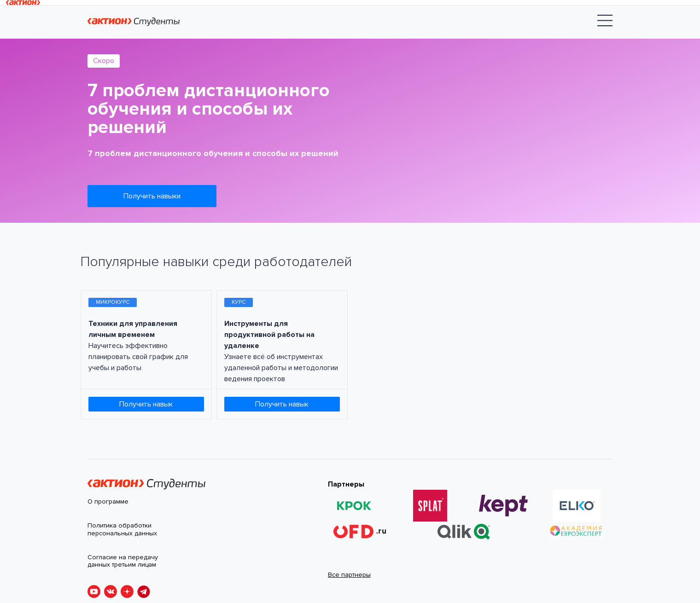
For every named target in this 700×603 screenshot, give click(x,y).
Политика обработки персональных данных (122, 530)
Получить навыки (152, 196)
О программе (108, 502)
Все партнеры (349, 575)
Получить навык (146, 404)
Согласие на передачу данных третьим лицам (123, 561)
